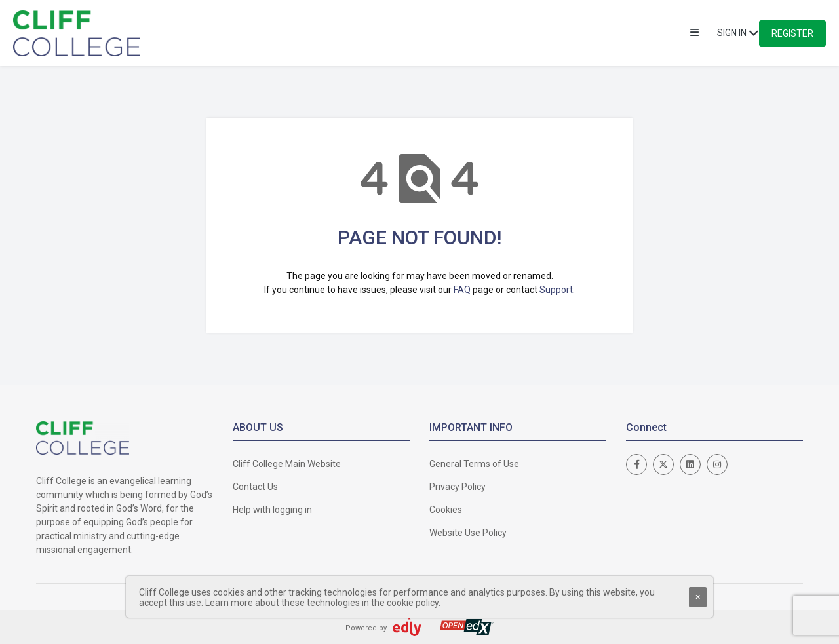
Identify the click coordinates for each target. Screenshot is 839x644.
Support (556, 290)
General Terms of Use (474, 464)
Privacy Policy (458, 487)
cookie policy (413, 603)
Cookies (446, 510)
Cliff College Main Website (287, 464)
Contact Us (255, 487)
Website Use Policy (468, 533)
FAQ (462, 290)
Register (792, 33)
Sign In (732, 33)
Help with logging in (272, 510)
